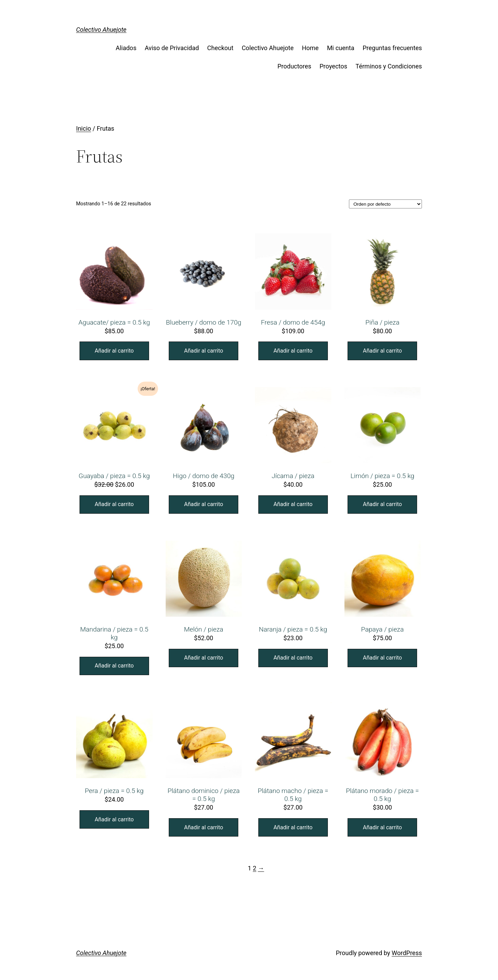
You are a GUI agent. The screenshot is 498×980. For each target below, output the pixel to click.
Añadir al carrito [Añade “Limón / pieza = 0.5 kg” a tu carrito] (382, 504)
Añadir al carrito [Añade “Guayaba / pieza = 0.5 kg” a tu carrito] (114, 504)
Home (310, 48)
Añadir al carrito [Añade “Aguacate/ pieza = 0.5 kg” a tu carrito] (114, 351)
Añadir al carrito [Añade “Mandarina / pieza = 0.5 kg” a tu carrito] (114, 666)
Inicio (84, 128)
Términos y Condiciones (389, 66)
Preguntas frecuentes (392, 48)
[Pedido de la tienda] (385, 204)
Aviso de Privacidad (172, 48)
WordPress (407, 953)
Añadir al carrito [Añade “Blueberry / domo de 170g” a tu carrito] (204, 351)
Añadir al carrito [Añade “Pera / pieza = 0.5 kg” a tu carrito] (114, 819)
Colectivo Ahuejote (101, 30)
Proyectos (333, 66)
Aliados (126, 48)
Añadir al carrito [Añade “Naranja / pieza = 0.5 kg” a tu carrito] (293, 658)
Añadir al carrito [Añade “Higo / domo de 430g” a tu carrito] (204, 504)
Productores (294, 66)
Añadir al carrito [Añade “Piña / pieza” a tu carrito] (382, 351)
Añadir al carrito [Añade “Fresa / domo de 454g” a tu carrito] (293, 351)
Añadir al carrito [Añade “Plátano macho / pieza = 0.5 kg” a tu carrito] (293, 827)
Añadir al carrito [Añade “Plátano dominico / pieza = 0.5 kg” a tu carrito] (204, 827)
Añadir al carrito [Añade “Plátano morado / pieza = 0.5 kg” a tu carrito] (382, 827)
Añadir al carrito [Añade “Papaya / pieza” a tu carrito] (382, 658)
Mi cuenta (340, 48)
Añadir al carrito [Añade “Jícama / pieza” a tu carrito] (293, 504)
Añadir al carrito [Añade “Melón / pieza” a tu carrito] (204, 658)
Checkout (220, 48)
